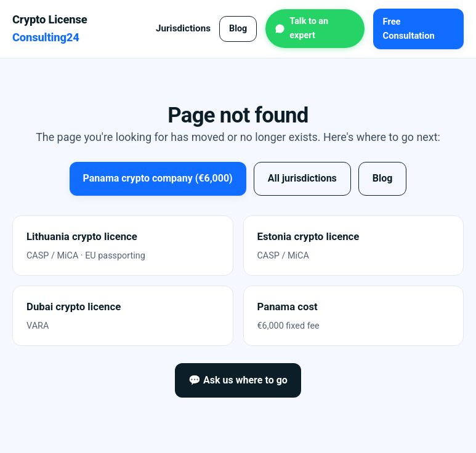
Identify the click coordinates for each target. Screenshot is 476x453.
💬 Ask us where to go (238, 380)
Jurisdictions (183, 28)
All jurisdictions (302, 178)
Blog (238, 29)
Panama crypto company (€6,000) (158, 178)
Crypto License (50, 28)
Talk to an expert (309, 28)
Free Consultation (409, 29)
